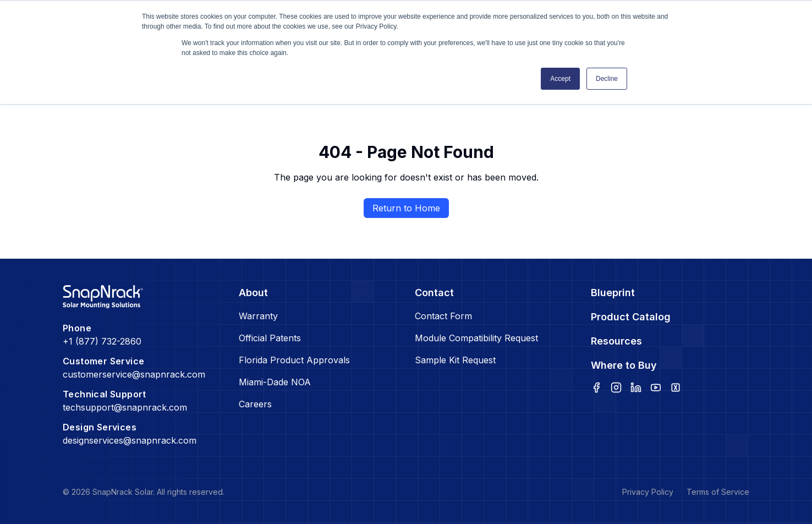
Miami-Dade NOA (275, 382)
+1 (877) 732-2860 (102, 341)
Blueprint (613, 293)
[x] (676, 387)
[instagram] (616, 387)
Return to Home (406, 208)
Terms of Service (718, 492)
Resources (616, 341)
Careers (255, 404)
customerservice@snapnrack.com (134, 374)
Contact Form (443, 316)
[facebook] (596, 387)
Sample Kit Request (455, 360)
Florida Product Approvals (294, 360)
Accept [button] (560, 79)
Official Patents (270, 338)
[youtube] (656, 387)
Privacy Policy (648, 492)
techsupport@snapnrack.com (125, 407)
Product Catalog (631, 317)
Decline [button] (607, 79)
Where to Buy (624, 365)
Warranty (258, 316)
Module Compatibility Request (476, 338)
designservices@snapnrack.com (130, 440)
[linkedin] (636, 387)
